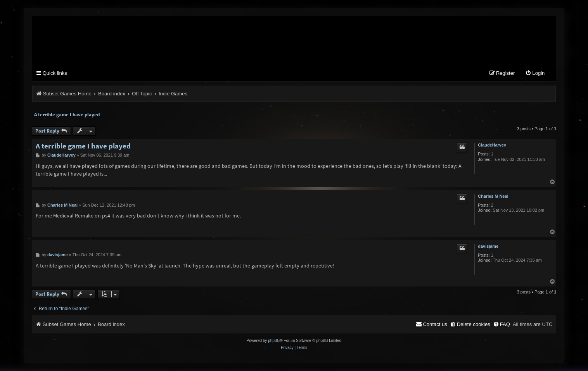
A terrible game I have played (67, 115)
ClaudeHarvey (492, 145)
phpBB (274, 341)
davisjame (488, 246)
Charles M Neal (493, 196)
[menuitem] (535, 73)
